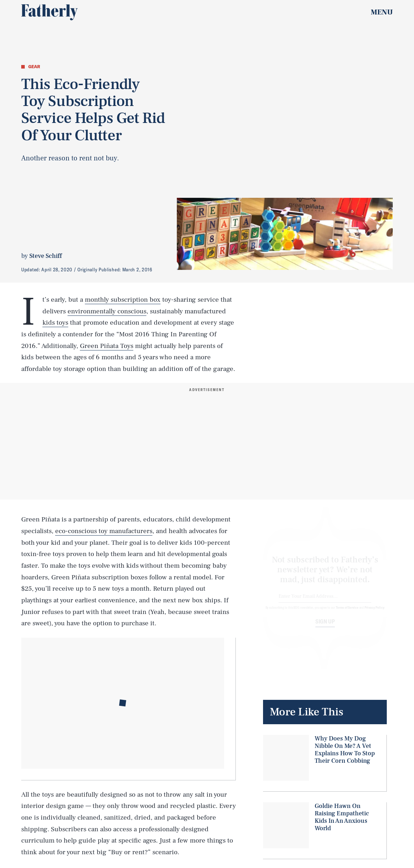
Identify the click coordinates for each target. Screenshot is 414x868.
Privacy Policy (375, 614)
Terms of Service (347, 614)
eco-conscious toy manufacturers (104, 531)
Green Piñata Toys (107, 346)
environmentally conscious (107, 311)
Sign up (325, 628)
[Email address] (325, 603)
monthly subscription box (123, 300)
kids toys (55, 323)
